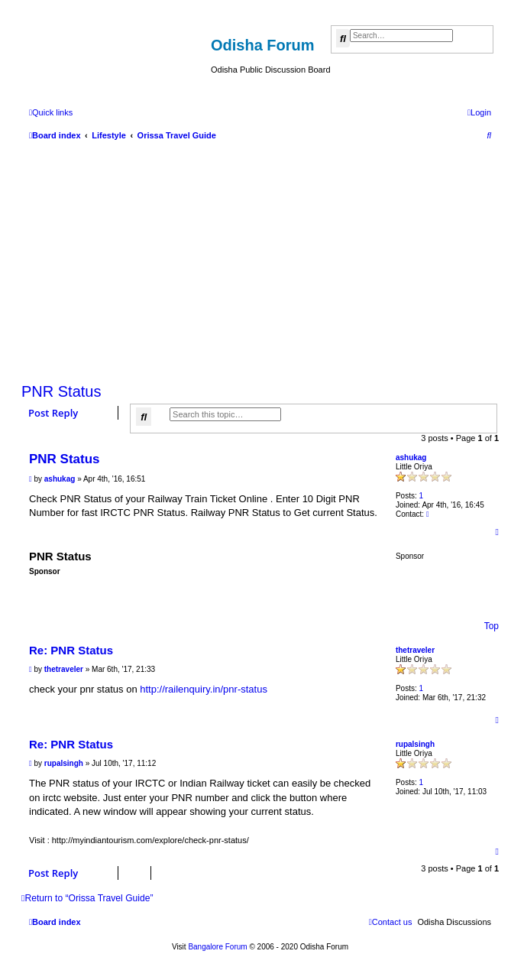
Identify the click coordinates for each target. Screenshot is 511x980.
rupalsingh (415, 744)
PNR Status (61, 391)
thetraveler (415, 650)
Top (492, 626)
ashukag (411, 458)
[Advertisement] (260, 258)
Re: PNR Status (71, 650)
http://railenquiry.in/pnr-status (204, 689)
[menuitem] (479, 112)
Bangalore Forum (217, 947)
